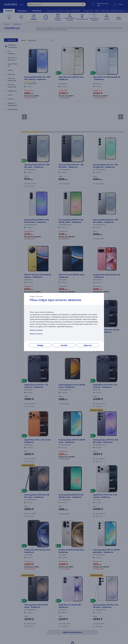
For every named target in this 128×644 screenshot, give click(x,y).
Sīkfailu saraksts (36, 334)
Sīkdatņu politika (36, 330)
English (32, 296)
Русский (40, 296)
